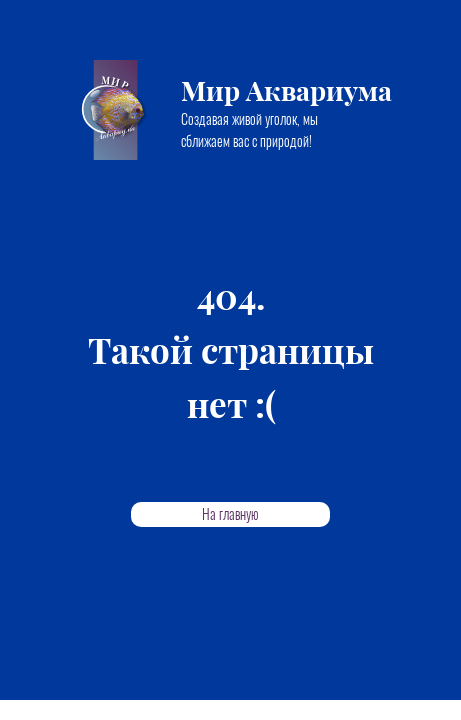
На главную (230, 514)
